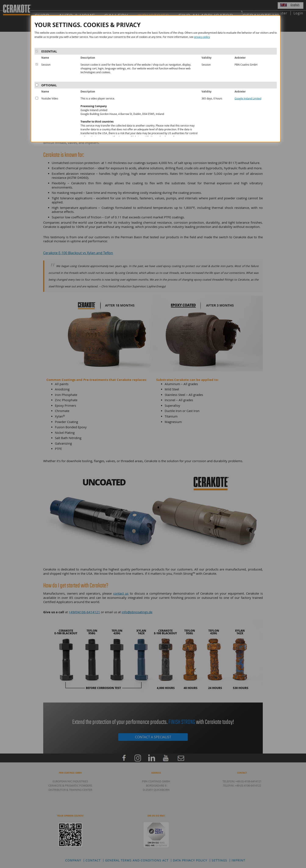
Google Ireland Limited (248, 98)
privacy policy (202, 37)
